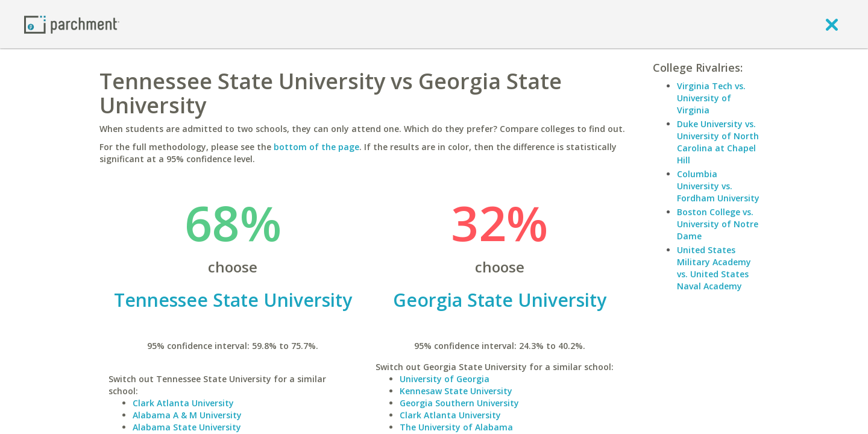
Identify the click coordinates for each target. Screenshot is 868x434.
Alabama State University (187, 427)
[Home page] (72, 24)
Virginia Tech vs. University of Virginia (711, 98)
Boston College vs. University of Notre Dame (718, 224)
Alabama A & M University (187, 415)
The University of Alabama (456, 427)
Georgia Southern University (459, 403)
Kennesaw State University (456, 391)
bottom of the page (316, 147)
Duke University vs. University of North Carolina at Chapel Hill (718, 142)
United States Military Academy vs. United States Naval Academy (714, 268)
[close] (832, 24)
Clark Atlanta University (183, 403)
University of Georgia (445, 379)
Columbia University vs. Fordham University (718, 186)
